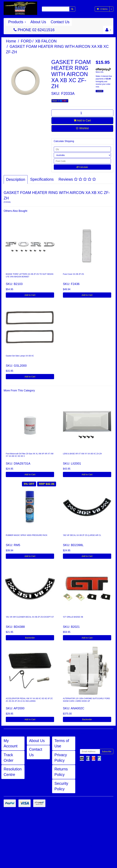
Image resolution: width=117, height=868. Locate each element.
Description (16, 179)
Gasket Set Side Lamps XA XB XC (20, 356)
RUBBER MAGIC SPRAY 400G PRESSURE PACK (27, 535)
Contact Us (60, 22)
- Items (102, 9)
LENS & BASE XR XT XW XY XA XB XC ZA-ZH (82, 454)
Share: (60, 101)
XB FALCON (46, 41)
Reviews (77, 179)
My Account (11, 743)
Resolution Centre (13, 772)
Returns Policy (61, 772)
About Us (38, 22)
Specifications (42, 179)
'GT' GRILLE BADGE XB (73, 617)
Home (11, 41)
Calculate (82, 167)
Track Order (9, 758)
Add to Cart (82, 120)
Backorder (30, 638)
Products (17, 22)
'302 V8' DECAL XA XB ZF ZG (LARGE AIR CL (82, 535)
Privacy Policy (61, 758)
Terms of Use (62, 743)
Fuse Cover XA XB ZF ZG (73, 274)
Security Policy (61, 786)
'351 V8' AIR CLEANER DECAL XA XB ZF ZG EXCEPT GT (30, 617)
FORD (26, 41)
